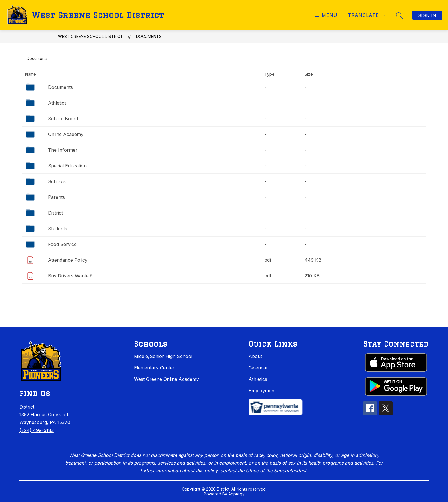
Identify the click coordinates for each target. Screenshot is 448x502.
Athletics (57, 103)
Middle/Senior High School (163, 356)
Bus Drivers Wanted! (70, 276)
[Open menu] (326, 15)
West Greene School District (91, 36)
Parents (56, 197)
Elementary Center (154, 368)
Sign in (427, 15)
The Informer (63, 150)
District (55, 213)
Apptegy (236, 494)
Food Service (62, 244)
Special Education (67, 166)
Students (58, 229)
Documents (149, 36)
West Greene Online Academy (166, 379)
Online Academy (66, 134)
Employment (262, 391)
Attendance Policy (68, 260)
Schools (57, 181)
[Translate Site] (367, 15)
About (255, 356)
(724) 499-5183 (37, 430)
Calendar (258, 368)
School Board (63, 119)
